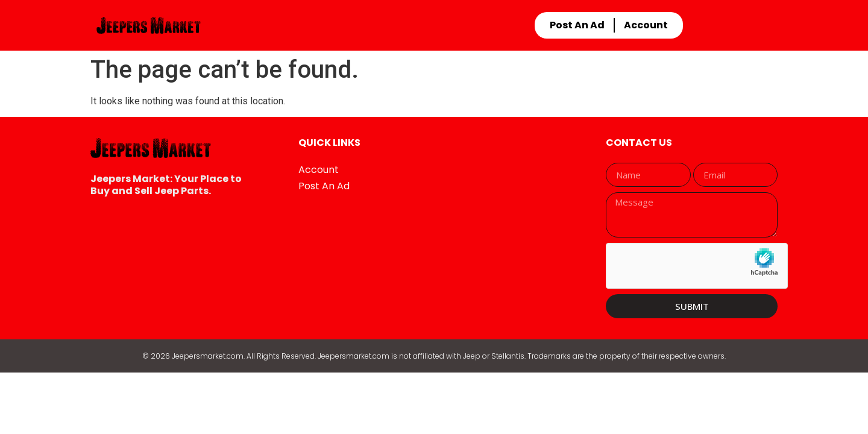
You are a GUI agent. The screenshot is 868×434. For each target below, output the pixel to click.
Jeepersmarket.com (208, 356)
